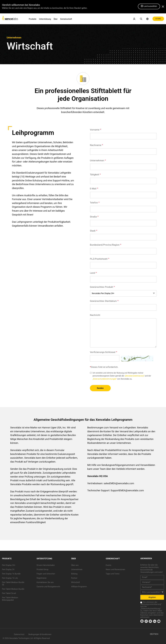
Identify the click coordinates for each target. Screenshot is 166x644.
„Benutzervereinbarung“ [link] (134, 376)
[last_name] (152, 587)
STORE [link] (158, 19)
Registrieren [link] (42, 578)
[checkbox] (141, 602)
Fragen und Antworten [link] (46, 574)
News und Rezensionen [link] (116, 569)
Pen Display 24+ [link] (9, 565)
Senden (100, 388)
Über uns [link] (75, 565)
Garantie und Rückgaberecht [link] (48, 587)
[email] (152, 577)
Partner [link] (74, 578)
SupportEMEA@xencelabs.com (127, 490)
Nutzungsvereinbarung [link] (151, 604)
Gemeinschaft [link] (66, 19)
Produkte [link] (33, 19)
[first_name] (152, 582)
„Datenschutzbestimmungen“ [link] (105, 379)
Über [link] (56, 19)
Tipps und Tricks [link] (113, 574)
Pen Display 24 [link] (8, 569)
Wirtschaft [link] (76, 582)
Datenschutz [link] (19, 634)
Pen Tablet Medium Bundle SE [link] (13, 584)
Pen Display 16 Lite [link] (10, 578)
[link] (10, 19)
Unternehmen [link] (77, 569)
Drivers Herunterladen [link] (46, 565)
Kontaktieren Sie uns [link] (45, 582)
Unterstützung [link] (45, 19)
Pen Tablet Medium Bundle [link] (13, 589)
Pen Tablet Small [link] (9, 593)
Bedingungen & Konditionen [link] (40, 634)
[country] (152, 592)
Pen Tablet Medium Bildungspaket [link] (10, 599)
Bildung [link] (74, 574)
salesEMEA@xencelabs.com (119, 483)
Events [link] (109, 565)
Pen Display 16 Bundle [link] (11, 574)
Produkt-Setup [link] (43, 569)
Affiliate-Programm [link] (79, 587)
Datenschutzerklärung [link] (151, 609)
